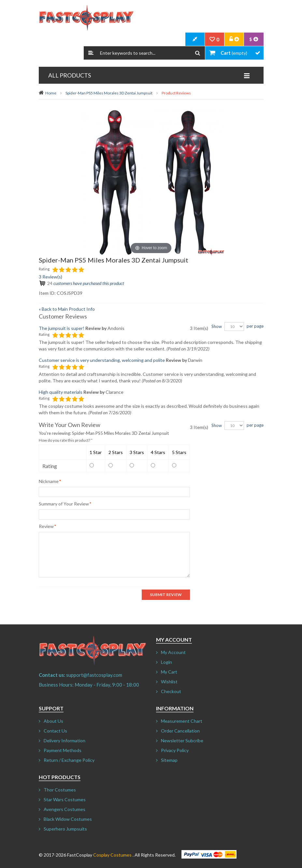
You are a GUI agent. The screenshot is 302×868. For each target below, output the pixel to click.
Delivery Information (65, 740)
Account (234, 39)
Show (217, 326)
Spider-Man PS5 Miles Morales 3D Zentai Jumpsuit (109, 93)
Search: (91, 53)
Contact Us (55, 731)
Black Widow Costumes (68, 819)
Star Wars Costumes (65, 799)
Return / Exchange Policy (69, 760)
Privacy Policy (175, 750)
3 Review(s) (50, 277)
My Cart (169, 672)
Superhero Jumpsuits (65, 829)
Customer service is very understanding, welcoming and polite (102, 360)
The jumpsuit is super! (62, 328)
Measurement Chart (182, 721)
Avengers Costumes (65, 809)
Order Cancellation (180, 731)
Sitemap (169, 760)
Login (166, 662)
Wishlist (169, 682)
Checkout (171, 691)
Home (51, 93)
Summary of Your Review (64, 504)
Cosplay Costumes (112, 855)
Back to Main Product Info (67, 309)
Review (46, 526)
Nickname (49, 481)
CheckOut (195, 39)
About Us (53, 721)
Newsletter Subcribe (182, 740)
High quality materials (61, 392)
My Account (173, 652)
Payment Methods (63, 750)
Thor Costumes (60, 790)
